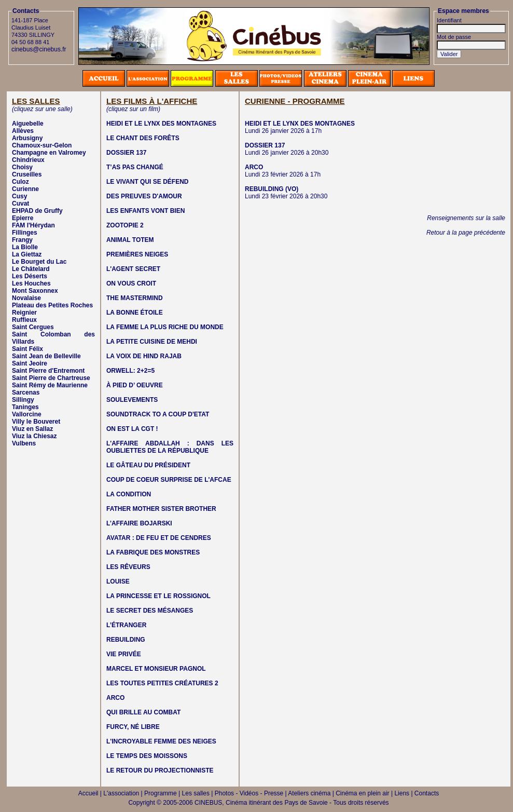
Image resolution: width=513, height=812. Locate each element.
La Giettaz (27, 254)
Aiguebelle (28, 124)
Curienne (25, 189)
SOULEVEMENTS (132, 400)
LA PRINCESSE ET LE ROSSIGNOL (158, 596)
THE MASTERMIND (135, 298)
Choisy (22, 167)
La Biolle (25, 247)
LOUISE (118, 581)
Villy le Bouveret (36, 422)
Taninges (25, 407)
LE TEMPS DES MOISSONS (147, 756)
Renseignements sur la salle (466, 218)
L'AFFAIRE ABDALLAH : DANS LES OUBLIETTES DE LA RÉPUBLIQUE (170, 447)
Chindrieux (28, 160)
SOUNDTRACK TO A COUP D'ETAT (158, 414)
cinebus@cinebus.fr (39, 49)
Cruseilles (27, 174)
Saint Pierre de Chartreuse (51, 378)
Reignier (24, 313)
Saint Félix (27, 349)
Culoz (20, 182)
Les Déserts (30, 276)
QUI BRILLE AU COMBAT (143, 712)
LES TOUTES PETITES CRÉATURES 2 (162, 683)
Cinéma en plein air (362, 793)
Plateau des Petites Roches (52, 305)
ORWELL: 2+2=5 (130, 371)
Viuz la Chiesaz (34, 436)
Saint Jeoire (30, 363)
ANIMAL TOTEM (130, 240)
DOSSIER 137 (126, 153)
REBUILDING (126, 640)
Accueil (88, 793)
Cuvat (20, 204)
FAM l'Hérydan (33, 225)
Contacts (427, 793)
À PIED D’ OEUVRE (135, 385)
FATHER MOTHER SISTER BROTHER (161, 509)
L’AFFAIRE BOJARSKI (139, 523)
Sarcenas (26, 393)
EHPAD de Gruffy (37, 211)
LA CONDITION (129, 494)
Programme (161, 793)
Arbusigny (27, 138)
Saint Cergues (33, 327)
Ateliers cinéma (309, 793)
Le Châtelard (31, 269)
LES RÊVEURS (128, 567)
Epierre (23, 218)
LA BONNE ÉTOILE (135, 313)
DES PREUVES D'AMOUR (144, 196)
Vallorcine (27, 414)
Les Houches (31, 283)
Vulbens (24, 443)
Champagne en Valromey (49, 153)
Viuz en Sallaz (32, 429)
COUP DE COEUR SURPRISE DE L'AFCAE (169, 480)
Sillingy (23, 400)
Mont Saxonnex (35, 291)
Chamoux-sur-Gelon (42, 145)
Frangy (22, 240)
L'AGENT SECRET (133, 269)
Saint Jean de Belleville (46, 356)
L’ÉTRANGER (126, 625)
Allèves (23, 131)
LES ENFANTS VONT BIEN (145, 211)
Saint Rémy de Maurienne (50, 385)
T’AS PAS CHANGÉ (135, 167)
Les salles (196, 793)
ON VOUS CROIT (131, 283)
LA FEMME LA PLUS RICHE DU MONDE (165, 327)
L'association (121, 793)
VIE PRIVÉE (124, 654)
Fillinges (25, 233)
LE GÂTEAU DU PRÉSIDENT (148, 465)
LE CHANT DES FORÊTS (143, 138)
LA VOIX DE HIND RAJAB (144, 356)
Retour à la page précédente (466, 233)
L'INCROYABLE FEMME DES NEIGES (161, 741)
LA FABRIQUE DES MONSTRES (153, 552)
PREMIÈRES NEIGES (137, 254)
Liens (402, 793)
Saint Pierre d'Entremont (48, 371)
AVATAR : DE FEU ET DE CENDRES (159, 538)
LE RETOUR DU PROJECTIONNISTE (160, 770)
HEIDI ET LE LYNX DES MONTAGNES (161, 124)
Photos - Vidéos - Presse (249, 793)
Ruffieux (24, 320)
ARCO (115, 698)
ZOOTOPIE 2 (125, 225)
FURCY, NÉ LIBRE (133, 727)
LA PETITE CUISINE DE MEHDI (152, 342)
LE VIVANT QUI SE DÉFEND (147, 182)
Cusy (19, 196)
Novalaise (26, 298)
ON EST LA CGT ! (132, 429)
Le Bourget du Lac (39, 262)
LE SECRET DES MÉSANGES (150, 611)
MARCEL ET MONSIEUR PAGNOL (156, 669)
